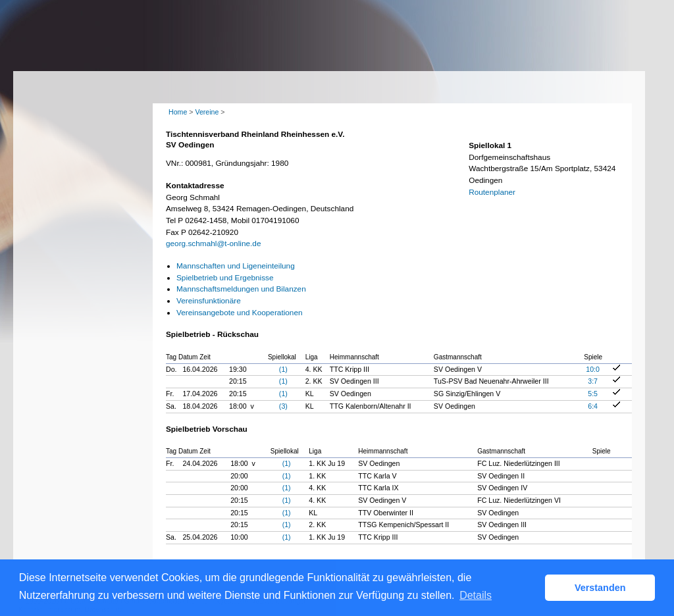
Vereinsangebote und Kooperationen (240, 313)
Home (178, 112)
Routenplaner (492, 192)
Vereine (207, 112)
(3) (283, 406)
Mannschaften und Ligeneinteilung (236, 266)
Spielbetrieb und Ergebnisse (225, 278)
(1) (283, 369)
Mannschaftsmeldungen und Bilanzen (241, 289)
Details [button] (476, 595)
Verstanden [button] (600, 588)
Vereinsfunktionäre (209, 301)
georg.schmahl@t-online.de (213, 244)
